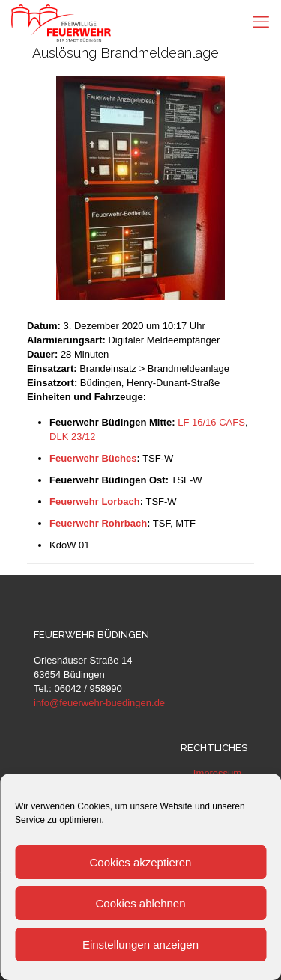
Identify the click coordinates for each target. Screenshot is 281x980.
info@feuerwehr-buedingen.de (99, 703)
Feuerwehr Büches (93, 458)
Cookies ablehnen (140, 903)
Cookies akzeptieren (141, 862)
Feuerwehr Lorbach (95, 502)
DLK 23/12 (72, 437)
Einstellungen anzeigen (140, 944)
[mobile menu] (261, 22)
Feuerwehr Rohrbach (98, 523)
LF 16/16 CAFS (211, 422)
